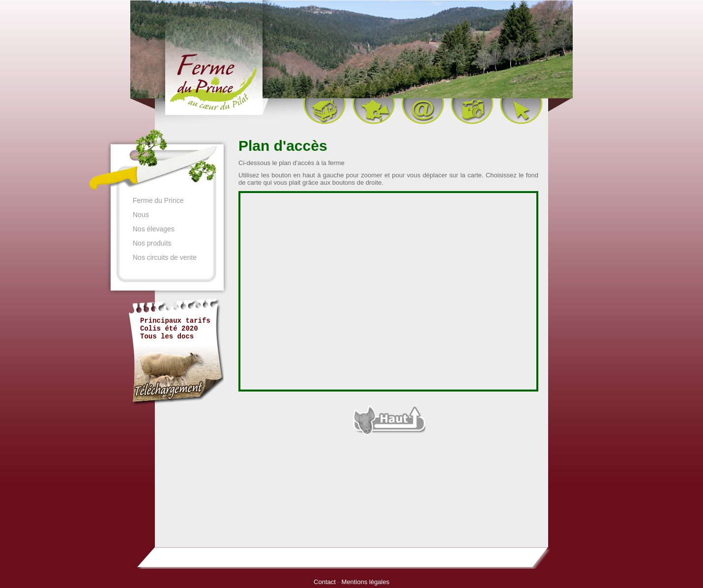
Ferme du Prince (158, 200)
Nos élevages (154, 228)
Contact (325, 582)
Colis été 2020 (169, 329)
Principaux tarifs (175, 321)
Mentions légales (365, 582)
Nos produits (152, 243)
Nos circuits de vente (165, 257)
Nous (141, 214)
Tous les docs (167, 336)
